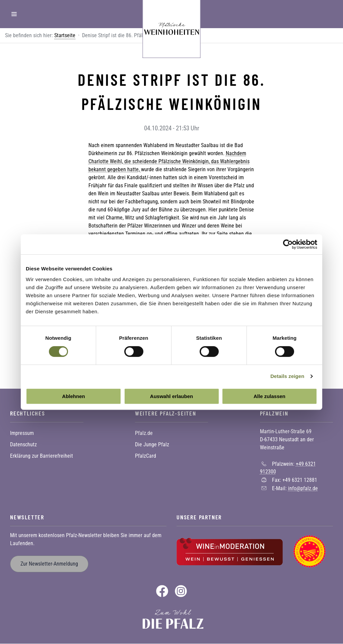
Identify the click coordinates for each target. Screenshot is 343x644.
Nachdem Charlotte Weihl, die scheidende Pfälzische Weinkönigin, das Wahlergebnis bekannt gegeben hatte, (169, 161)
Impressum (22, 433)
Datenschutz (23, 444)
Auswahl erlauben (171, 396)
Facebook (162, 591)
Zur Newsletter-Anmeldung (49, 564)
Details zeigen (287, 376)
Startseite (65, 35)
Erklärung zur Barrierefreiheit (42, 456)
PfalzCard (146, 456)
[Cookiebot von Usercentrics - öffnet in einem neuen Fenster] (288, 244)
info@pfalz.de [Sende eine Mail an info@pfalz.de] (303, 488)
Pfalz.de (144, 433)
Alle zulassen (269, 396)
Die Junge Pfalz (152, 444)
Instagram (181, 591)
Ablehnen (73, 396)
